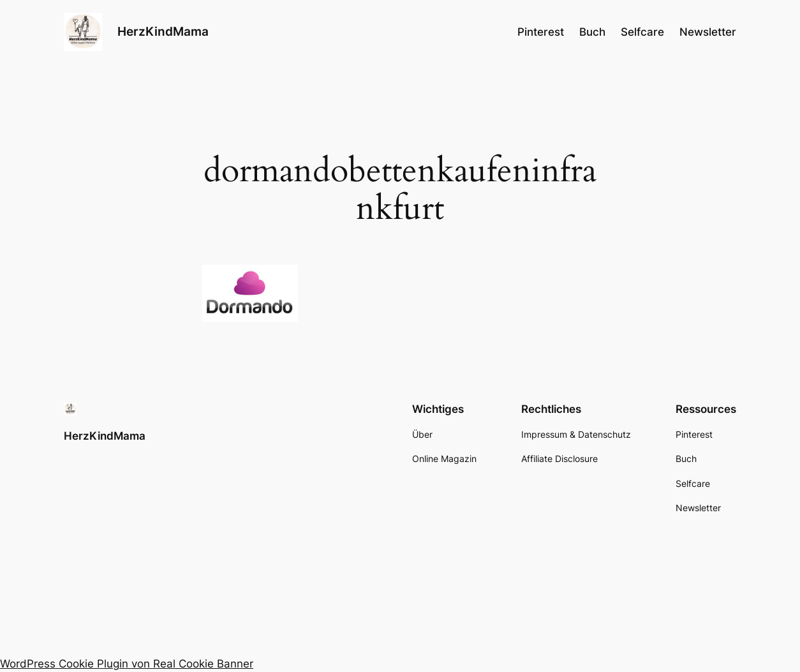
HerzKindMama (163, 32)
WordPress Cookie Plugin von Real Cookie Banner (127, 664)
